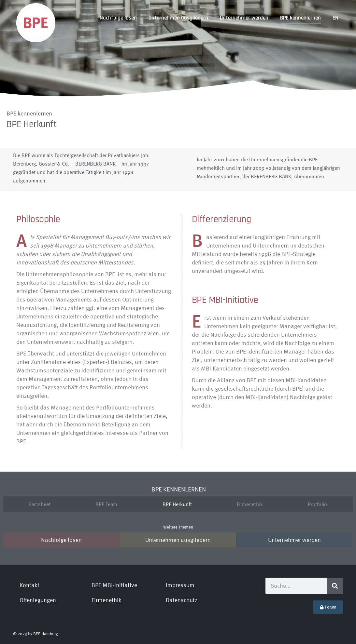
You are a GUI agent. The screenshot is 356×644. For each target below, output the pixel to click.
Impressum (180, 585)
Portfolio (317, 504)
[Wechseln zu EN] (335, 18)
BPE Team (106, 504)
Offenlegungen (38, 600)
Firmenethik (250, 504)
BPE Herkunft (177, 504)
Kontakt (29, 585)
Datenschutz (182, 600)
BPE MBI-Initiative (114, 585)
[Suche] (335, 586)
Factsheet (40, 504)
